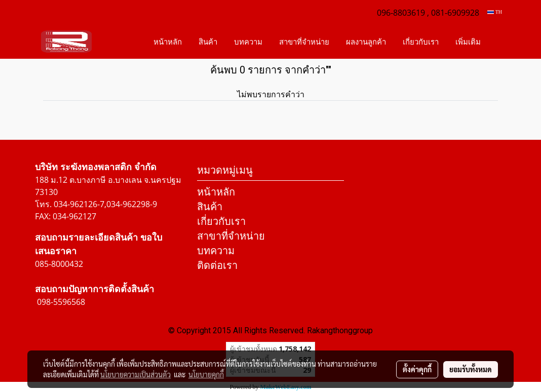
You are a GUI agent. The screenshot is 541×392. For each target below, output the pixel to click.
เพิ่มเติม (468, 42)
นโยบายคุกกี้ (206, 374)
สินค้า (208, 42)
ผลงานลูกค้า (366, 42)
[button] (498, 42)
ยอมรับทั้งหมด (471, 369)
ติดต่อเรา (217, 265)
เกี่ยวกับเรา (421, 42)
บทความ (248, 42)
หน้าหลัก (168, 42)
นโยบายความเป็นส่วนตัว (136, 374)
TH (495, 12)
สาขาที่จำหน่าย (304, 42)
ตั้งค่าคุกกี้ (417, 369)
